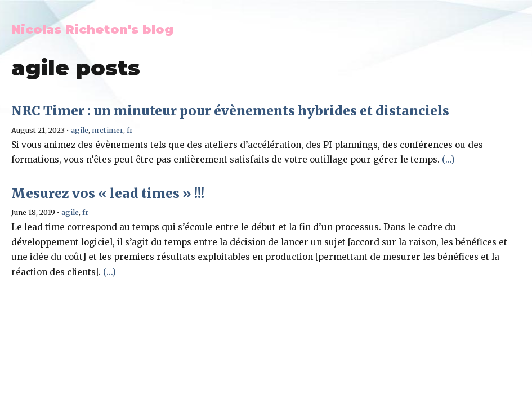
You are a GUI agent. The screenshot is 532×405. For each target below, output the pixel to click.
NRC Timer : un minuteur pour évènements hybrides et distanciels (230, 111)
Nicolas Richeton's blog (92, 29)
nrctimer (108, 130)
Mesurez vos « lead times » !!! (108, 193)
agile (80, 130)
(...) (448, 159)
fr (130, 130)
